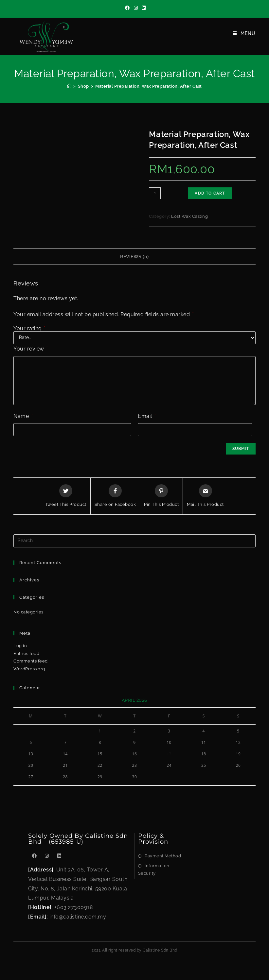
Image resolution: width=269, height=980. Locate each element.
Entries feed (26, 653)
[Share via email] (205, 496)
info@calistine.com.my (78, 917)
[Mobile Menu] (244, 34)
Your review (31, 349)
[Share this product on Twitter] (66, 496)
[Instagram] (136, 8)
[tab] (134, 257)
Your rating (29, 329)
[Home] (69, 86)
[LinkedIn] (143, 8)
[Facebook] (127, 8)
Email (147, 416)
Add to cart (210, 193)
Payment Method (163, 856)
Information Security (154, 869)
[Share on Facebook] (115, 496)
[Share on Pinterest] (161, 496)
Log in (20, 646)
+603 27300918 (74, 907)
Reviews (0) (134, 257)
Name (23, 416)
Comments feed (31, 661)
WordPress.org (29, 669)
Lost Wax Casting (189, 216)
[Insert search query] (134, 541)
